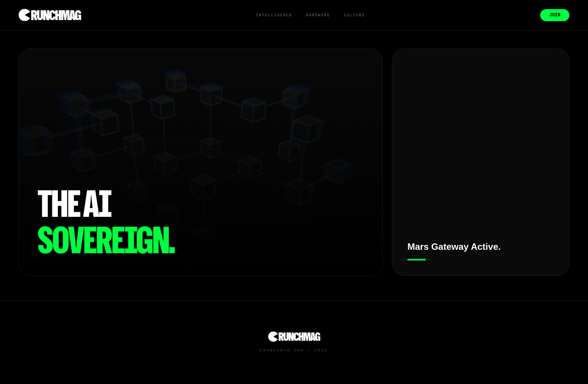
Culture (354, 15)
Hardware (318, 15)
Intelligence (274, 15)
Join (555, 15)
